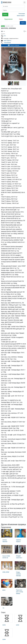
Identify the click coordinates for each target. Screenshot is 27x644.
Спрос (21, 19)
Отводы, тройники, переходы (18, 574)
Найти (23, 23)
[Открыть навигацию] (24, 2)
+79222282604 (7, 43)
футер (4, 590)
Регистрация (22, 14)
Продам (3, 26)
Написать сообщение (14, 45)
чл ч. (5, 36)
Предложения (8, 19)
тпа (3, 608)
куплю (4, 625)
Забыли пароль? (21, 16)
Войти (5, 14)
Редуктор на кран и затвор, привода (20, 592)
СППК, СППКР (6, 572)
